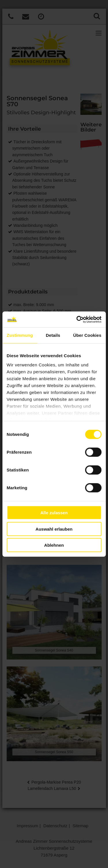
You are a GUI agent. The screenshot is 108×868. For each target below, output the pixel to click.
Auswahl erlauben (54, 529)
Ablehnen (54, 545)
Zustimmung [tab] (20, 335)
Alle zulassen (54, 513)
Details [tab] (53, 335)
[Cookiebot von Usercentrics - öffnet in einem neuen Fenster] (77, 319)
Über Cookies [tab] (87, 335)
